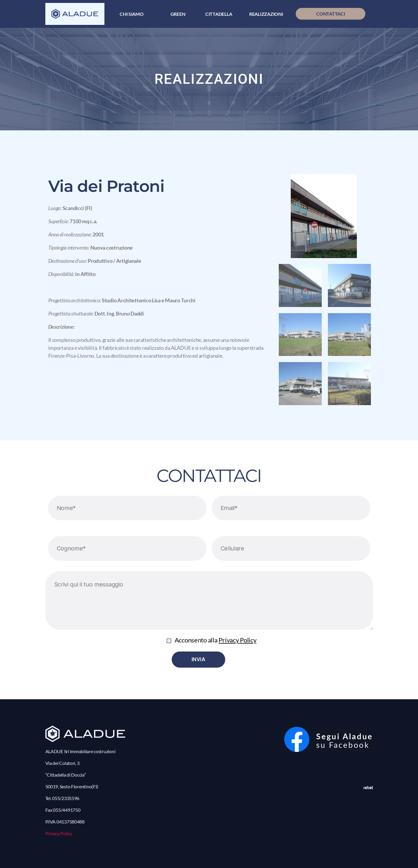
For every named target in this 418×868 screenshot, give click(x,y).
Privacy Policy (237, 640)
